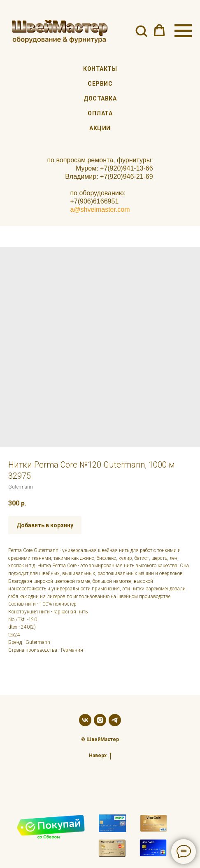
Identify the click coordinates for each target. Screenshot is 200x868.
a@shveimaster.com (100, 209)
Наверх (100, 756)
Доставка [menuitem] (100, 98)
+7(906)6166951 (94, 201)
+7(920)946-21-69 (127, 177)
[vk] (85, 720)
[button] (141, 30)
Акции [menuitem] (100, 128)
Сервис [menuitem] (100, 84)
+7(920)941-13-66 (127, 168)
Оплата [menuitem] (100, 113)
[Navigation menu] (183, 31)
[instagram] (100, 720)
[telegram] (115, 720)
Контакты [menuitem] (100, 69)
